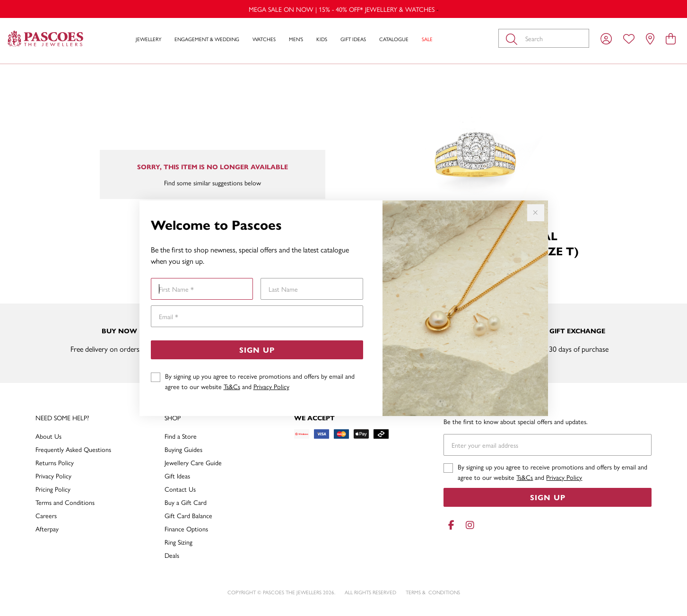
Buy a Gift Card (186, 502)
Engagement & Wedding (207, 39)
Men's (296, 39)
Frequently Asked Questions (73, 449)
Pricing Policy (53, 489)
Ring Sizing (178, 542)
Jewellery (148, 39)
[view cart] (671, 38)
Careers (46, 515)
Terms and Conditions (65, 502)
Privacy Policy (271, 386)
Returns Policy (55, 462)
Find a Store (181, 436)
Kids (322, 39)
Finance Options (186, 529)
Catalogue (394, 39)
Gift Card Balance (188, 515)
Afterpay (47, 529)
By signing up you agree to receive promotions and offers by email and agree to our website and (260, 381)
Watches (264, 39)
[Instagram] (468, 525)
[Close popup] (536, 213)
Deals (172, 555)
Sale (427, 39)
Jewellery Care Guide (193, 462)
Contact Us (180, 489)
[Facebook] (451, 525)
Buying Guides (183, 449)
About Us (48, 436)
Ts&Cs (232, 386)
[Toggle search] (513, 38)
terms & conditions (433, 592)
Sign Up (257, 350)
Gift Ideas (353, 39)
